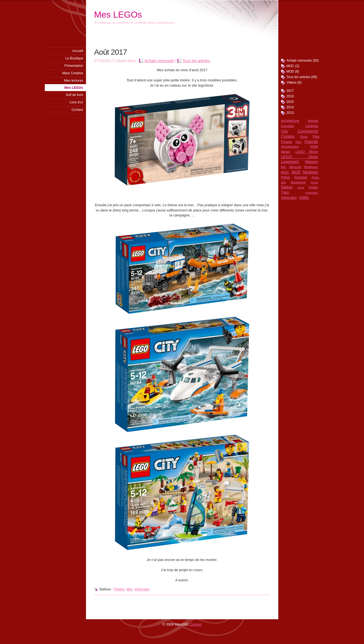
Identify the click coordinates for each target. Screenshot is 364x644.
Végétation (312, 193)
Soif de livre (74, 95)
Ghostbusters (290, 147)
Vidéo (304, 197)
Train (285, 192)
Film (298, 142)
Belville (313, 121)
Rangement (298, 182)
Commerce (308, 131)
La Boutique (74, 58)
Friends (311, 142)
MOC (285, 172)
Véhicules (289, 198)
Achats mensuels (159, 61)
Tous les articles (196, 61)
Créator (288, 136)
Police (286, 177)
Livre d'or (76, 102)
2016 (290, 96)
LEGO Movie (307, 152)
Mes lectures (74, 81)
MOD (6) (293, 71)
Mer (284, 167)
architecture (290, 121)
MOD (296, 172)
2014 (290, 107)
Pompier (301, 177)
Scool (301, 187)
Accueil (78, 51)
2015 (290, 102)
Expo (304, 137)
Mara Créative (73, 73)
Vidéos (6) (294, 82)
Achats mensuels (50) (303, 60)
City (285, 131)
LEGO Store (300, 157)
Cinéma (312, 126)
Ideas (286, 152)
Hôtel (314, 147)
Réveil (314, 182)
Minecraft (295, 167)
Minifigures (311, 167)
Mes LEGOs (74, 88)
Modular (311, 172)
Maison (312, 162)
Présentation (74, 66)
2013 (290, 113)
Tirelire (313, 187)
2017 (290, 91)
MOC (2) (293, 66)
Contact (77, 110)
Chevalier (288, 126)
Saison (287, 187)
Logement (290, 162)
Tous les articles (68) (302, 77)
